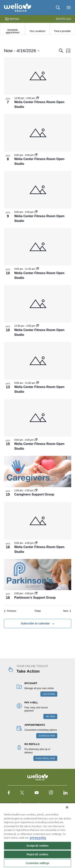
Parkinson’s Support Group (35, 598)
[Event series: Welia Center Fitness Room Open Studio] (37, 98)
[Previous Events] (10, 611)
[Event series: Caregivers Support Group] (36, 491)
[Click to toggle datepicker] (22, 51)
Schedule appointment (12, 31)
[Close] (67, 807)
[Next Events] (67, 611)
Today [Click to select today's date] (37, 611)
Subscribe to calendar (35, 623)
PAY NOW (50, 717)
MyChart (12, 19)
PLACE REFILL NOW (45, 758)
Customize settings (37, 863)
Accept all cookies (37, 846)
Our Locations (38, 31)
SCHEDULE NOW (47, 736)
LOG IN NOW (49, 694)
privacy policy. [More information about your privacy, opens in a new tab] (38, 838)
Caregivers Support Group (34, 494)
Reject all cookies (37, 854)
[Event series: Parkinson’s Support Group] (36, 593)
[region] (37, 835)
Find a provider (62, 31)
